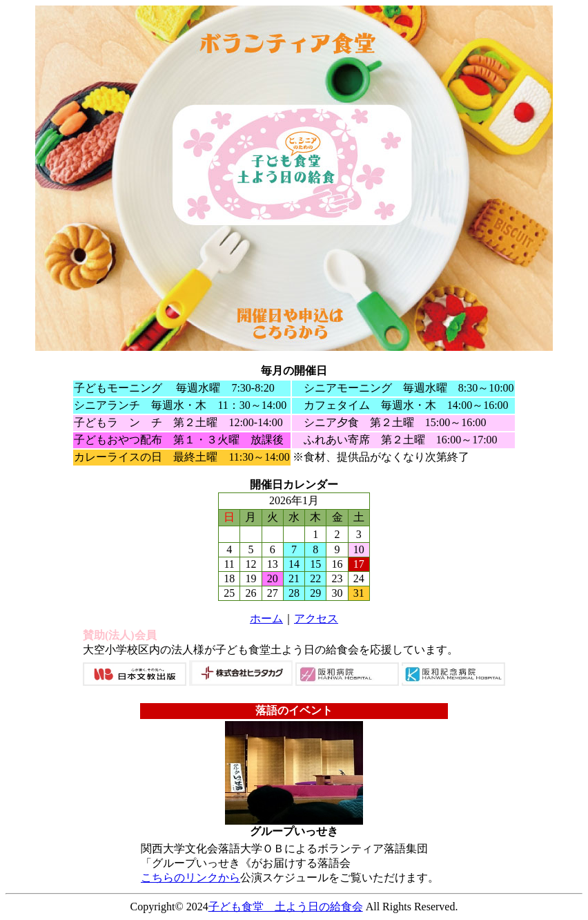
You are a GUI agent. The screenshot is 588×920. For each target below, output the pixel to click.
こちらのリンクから (190, 878)
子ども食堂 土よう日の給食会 (286, 907)
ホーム (266, 619)
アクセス (316, 619)
